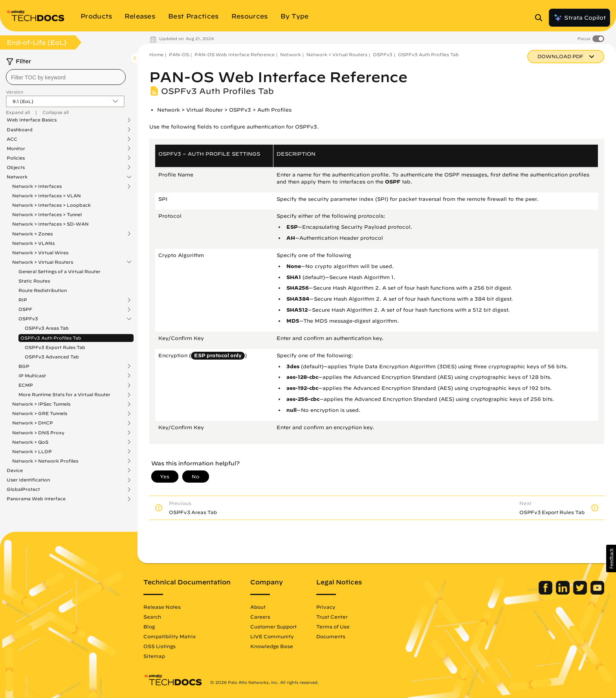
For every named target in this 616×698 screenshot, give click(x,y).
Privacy (326, 607)
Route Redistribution (43, 290)
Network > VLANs (33, 243)
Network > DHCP (33, 423)
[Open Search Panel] (541, 18)
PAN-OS (179, 54)
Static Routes (34, 281)
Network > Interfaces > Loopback (51, 205)
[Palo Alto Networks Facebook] (546, 593)
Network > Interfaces (37, 186)
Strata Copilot (579, 18)
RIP (23, 300)
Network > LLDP (32, 452)
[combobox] (66, 77)
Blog (149, 626)
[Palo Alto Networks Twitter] (581, 593)
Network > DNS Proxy (38, 433)
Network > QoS (30, 442)
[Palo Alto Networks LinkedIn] (564, 593)
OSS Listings (159, 646)
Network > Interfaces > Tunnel (47, 214)
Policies (16, 158)
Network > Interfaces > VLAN (47, 196)
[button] (611, 558)
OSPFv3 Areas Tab (47, 328)
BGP (24, 366)
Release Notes (162, 607)
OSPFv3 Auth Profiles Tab (51, 338)
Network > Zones (32, 234)
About (258, 607)
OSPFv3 (28, 319)
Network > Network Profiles (45, 461)
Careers (260, 617)
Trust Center (332, 617)
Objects (16, 167)
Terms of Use (333, 626)
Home (156, 54)
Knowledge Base (272, 646)
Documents (331, 636)
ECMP (26, 385)
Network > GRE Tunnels (40, 413)
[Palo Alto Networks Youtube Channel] (597, 593)
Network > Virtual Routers (43, 262)
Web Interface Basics (32, 120)
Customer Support (273, 626)
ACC (12, 139)
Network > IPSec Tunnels (41, 404)
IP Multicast (32, 376)
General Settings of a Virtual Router (60, 271)
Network (17, 177)
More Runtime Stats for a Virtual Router (64, 395)
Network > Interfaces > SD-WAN (50, 224)
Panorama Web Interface (36, 499)
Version (15, 92)
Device (15, 470)
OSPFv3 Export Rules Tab (55, 347)
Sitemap (154, 656)
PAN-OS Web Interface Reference (235, 54)
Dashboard (20, 130)
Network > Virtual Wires (40, 253)
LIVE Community (272, 636)
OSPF (25, 309)
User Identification (28, 480)
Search (152, 617)
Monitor (16, 149)
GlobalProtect (23, 489)
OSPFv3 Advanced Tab (52, 357)
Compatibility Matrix (170, 636)
